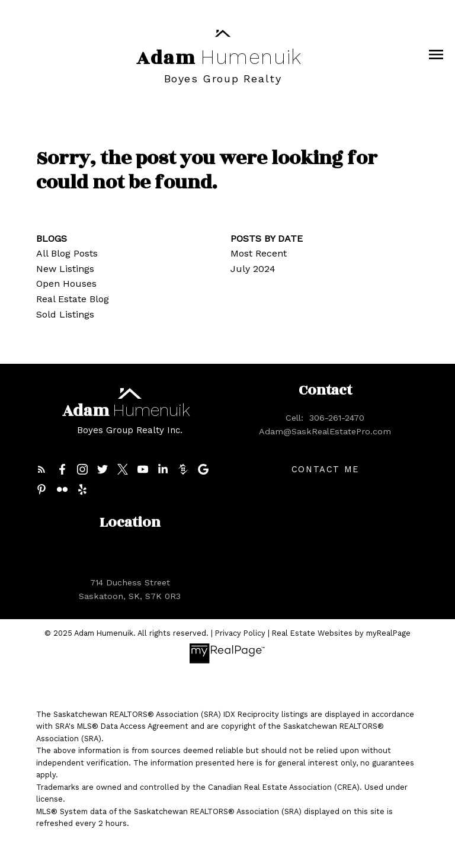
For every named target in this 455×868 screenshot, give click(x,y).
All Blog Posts (67, 253)
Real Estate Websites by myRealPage (341, 633)
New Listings (65, 269)
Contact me (325, 470)
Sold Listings (65, 314)
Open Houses (66, 284)
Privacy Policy (240, 633)
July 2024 (253, 269)
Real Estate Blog (73, 299)
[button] (41, 469)
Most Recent (259, 253)
